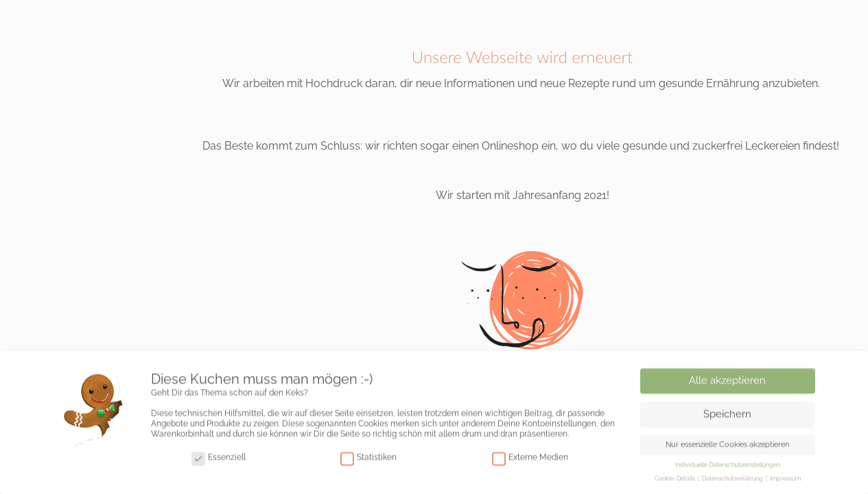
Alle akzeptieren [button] (727, 383)
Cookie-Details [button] (676, 481)
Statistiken (368, 461)
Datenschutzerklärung (733, 481)
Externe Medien (530, 461)
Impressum (785, 481)
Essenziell (219, 461)
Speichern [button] (727, 416)
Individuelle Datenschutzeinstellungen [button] (728, 467)
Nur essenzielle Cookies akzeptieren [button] (727, 447)
